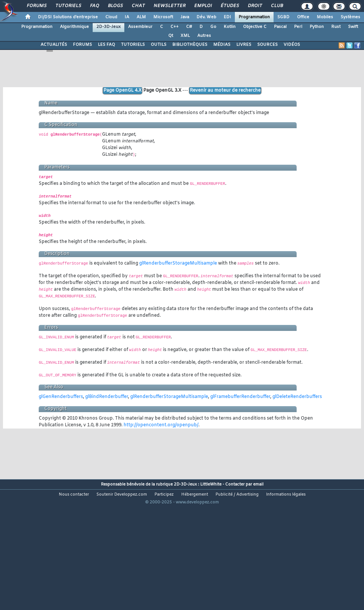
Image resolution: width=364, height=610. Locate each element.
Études (229, 6)
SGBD (283, 17)
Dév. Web (206, 17)
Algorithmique (74, 27)
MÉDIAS (222, 45)
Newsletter (169, 6)
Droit (255, 6)
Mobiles (325, 17)
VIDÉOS (292, 45)
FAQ (94, 6)
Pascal (280, 27)
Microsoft (163, 17)
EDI (227, 17)
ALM (141, 17)
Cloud (111, 17)
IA (127, 17)
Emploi (203, 6)
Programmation (254, 17)
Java (185, 17)
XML (185, 36)
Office (303, 17)
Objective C (255, 27)
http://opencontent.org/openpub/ (161, 425)
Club (277, 6)
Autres (204, 36)
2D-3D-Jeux (108, 27)
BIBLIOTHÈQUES (190, 45)
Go (213, 27)
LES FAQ (106, 45)
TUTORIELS (133, 45)
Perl (298, 27)
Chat (138, 6)
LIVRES (244, 45)
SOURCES (267, 45)
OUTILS (159, 45)
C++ (175, 27)
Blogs (115, 6)
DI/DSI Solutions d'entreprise (68, 17)
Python (317, 27)
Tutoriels (68, 6)
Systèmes (350, 17)
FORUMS (82, 45)
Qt (171, 36)
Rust (336, 27)
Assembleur (140, 27)
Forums (36, 6)
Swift (353, 27)
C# (189, 27)
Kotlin (230, 27)
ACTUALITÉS (54, 45)
